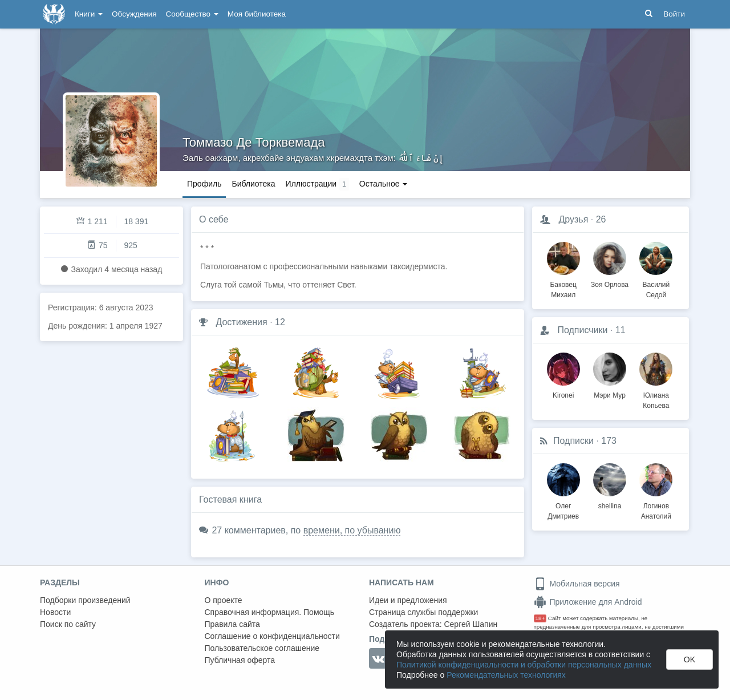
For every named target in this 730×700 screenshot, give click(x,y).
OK (690, 659)
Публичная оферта (240, 660)
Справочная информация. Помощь (270, 612)
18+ (540, 618)
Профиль (204, 184)
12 (280, 322)
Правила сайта (232, 624)
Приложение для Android (588, 602)
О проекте (224, 600)
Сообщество (192, 14)
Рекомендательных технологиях (506, 675)
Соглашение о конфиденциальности (272, 636)
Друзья (573, 219)
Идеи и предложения (408, 600)
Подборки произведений (85, 600)
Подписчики (582, 330)
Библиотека (253, 184)
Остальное (384, 184)
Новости (55, 612)
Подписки (573, 441)
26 (601, 219)
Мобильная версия (577, 584)
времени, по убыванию (352, 530)
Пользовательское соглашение (262, 648)
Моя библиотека (257, 14)
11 (620, 330)
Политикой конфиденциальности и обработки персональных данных (524, 665)
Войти (674, 14)
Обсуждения (134, 14)
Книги (89, 14)
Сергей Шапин (471, 624)
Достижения (241, 322)
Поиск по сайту (68, 624)
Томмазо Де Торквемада (254, 142)
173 (609, 441)
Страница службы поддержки (423, 612)
